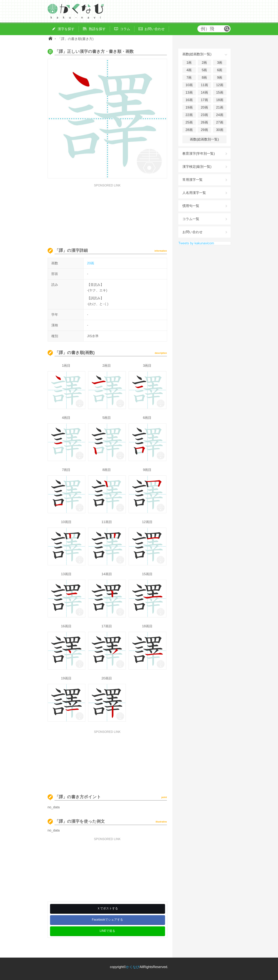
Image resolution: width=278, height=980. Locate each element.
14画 (204, 92)
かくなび (133, 967)
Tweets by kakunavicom (196, 243)
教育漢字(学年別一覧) (199, 154)
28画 (189, 130)
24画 (220, 115)
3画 (220, 63)
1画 (189, 63)
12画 (220, 85)
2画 (204, 63)
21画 (220, 107)
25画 (189, 122)
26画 (204, 122)
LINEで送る (108, 931)
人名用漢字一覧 (194, 193)
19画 (189, 107)
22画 (189, 115)
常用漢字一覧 (192, 180)
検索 (227, 29)
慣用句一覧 (191, 206)
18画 (220, 100)
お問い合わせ (192, 232)
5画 (204, 70)
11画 (204, 85)
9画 (220, 78)
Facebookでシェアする (107, 920)
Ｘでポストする (108, 908)
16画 (189, 100)
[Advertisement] (107, 213)
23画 (204, 115)
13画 (189, 92)
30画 (220, 130)
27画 (220, 122)
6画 (220, 70)
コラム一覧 (191, 219)
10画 (189, 85)
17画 (204, 100)
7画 (189, 78)
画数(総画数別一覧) (204, 139)
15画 (220, 92)
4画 (189, 70)
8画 (204, 78)
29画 (204, 130)
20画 (91, 263)
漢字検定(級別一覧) (197, 167)
